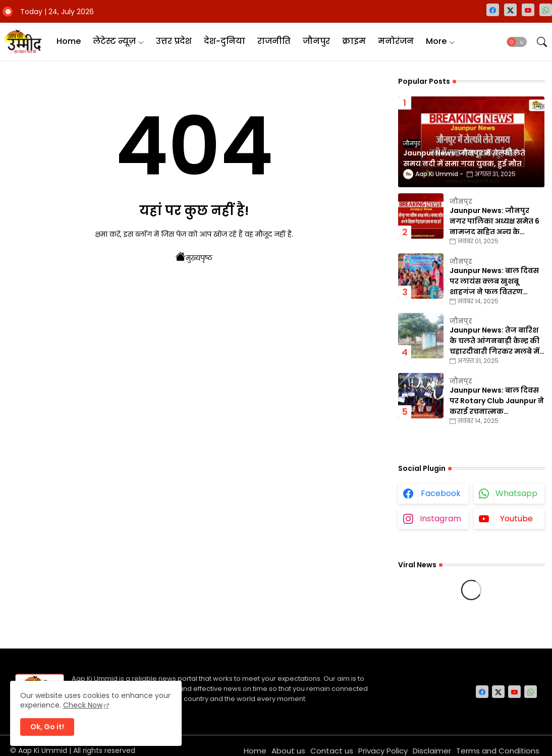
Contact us (332, 751)
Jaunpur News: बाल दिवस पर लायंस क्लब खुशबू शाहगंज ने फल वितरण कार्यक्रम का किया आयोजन (494, 281)
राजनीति (274, 41)
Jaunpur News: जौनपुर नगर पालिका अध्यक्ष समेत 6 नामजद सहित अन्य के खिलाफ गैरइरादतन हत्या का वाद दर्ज (495, 221)
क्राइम (354, 41)
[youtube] (528, 10)
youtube (516, 519)
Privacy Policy (383, 751)
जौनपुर (316, 41)
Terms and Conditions (498, 751)
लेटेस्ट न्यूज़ (114, 41)
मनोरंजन (396, 41)
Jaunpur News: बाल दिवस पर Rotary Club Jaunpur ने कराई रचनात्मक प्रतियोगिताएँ (497, 401)
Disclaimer (432, 751)
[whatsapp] (546, 10)
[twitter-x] (510, 10)
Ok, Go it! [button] (47, 727)
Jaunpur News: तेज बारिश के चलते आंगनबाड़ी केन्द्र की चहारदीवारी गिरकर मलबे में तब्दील (494, 341)
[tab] (69, 42)
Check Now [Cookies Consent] (83, 705)
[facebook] (493, 10)
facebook (441, 493)
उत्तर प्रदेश (174, 41)
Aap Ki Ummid (43, 750)
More (436, 41)
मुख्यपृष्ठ (194, 257)
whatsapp (516, 493)
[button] (517, 42)
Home (69, 41)
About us (288, 751)
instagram (440, 519)
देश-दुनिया (225, 41)
